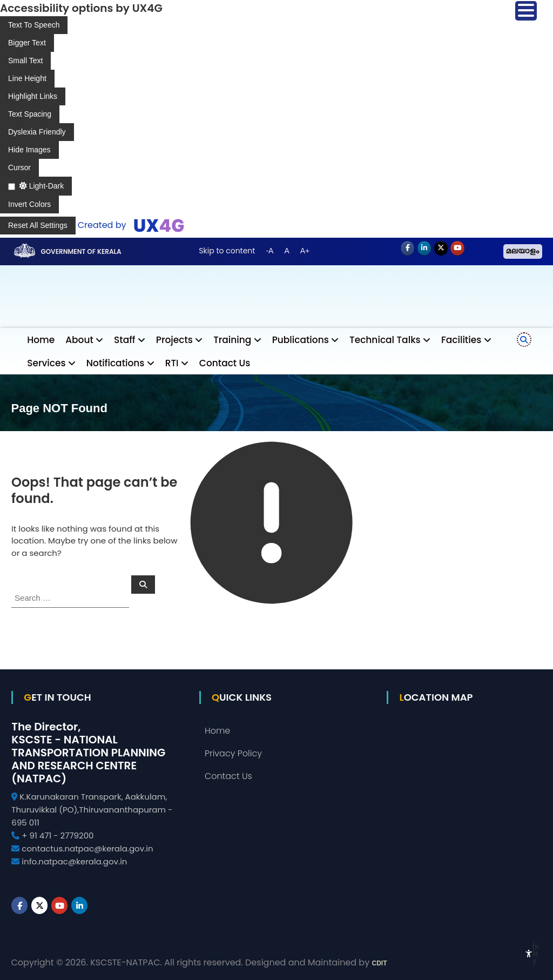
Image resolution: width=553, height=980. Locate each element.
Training (232, 340)
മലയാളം (523, 251)
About (79, 340)
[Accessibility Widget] (529, 954)
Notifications (116, 363)
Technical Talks (385, 340)
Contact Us (225, 363)
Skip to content (227, 251)
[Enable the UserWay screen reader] (34, 25)
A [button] (286, 251)
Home (41, 340)
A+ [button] (305, 251)
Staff (124, 340)
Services (46, 363)
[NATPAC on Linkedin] (424, 249)
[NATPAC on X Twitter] (441, 249)
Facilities (461, 340)
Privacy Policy (233, 753)
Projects (174, 340)
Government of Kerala (81, 251)
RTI (172, 363)
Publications (301, 340)
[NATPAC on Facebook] (408, 249)
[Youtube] (457, 249)
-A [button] (269, 251)
